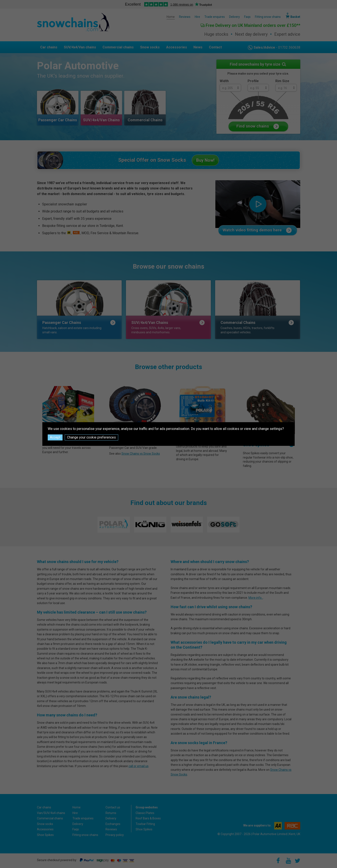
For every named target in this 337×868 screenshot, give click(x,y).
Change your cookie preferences (91, 437)
